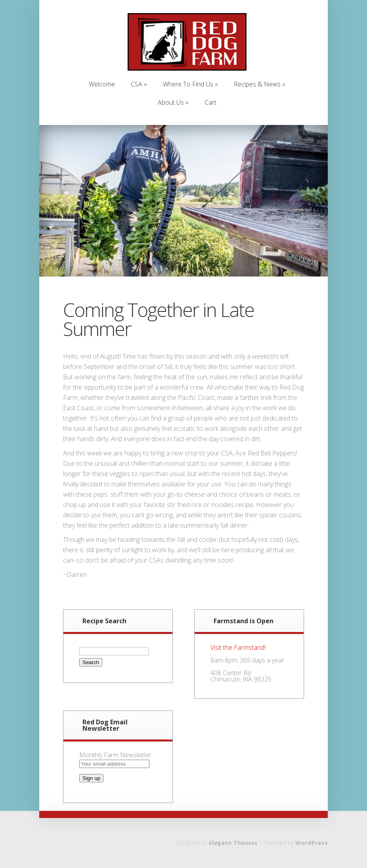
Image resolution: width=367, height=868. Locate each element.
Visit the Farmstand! (238, 647)
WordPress (312, 843)
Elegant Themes (233, 843)
